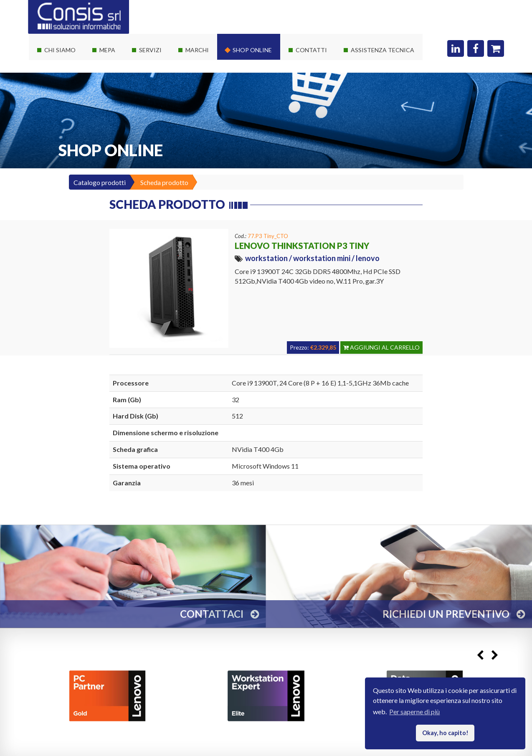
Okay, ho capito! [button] (445, 733)
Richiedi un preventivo (323, 77)
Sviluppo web (154, 122)
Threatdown (199, 152)
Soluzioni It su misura (165, 62)
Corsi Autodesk (157, 107)
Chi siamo (60, 50)
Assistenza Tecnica (383, 50)
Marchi (197, 50)
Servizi (150, 50)
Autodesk (195, 122)
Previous (480, 655)
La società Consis (65, 62)
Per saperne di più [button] (414, 712)
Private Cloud (155, 92)
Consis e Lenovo (204, 92)
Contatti (311, 50)
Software (194, 77)
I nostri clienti (60, 107)
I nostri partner (61, 77)
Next (495, 655)
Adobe (191, 137)
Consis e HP (199, 107)
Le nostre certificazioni (73, 92)
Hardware (196, 62)
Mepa (107, 50)
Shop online (252, 50)
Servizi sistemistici (161, 77)
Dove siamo (308, 62)
